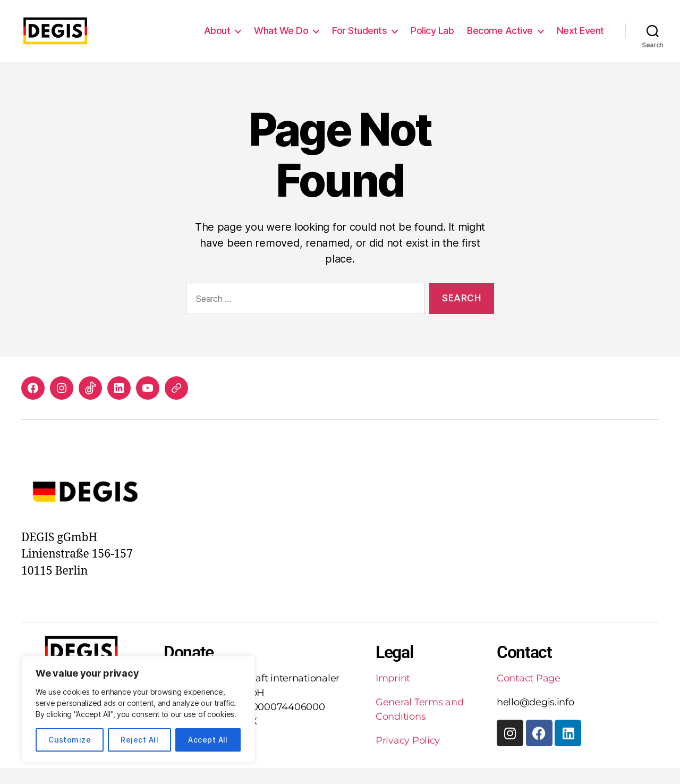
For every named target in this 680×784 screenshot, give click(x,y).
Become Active (500, 39)
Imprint (393, 694)
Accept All (208, 740)
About (217, 39)
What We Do (281, 39)
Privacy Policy (408, 756)
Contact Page (529, 694)
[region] (138, 709)
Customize (70, 740)
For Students (359, 39)
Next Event (580, 39)
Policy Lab (432, 39)
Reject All (139, 740)
